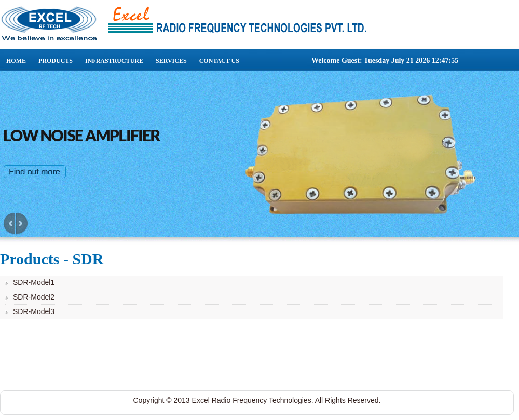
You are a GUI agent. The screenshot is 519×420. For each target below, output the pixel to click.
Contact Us (219, 61)
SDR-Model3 (34, 311)
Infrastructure (114, 61)
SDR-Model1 (34, 282)
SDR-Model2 (34, 297)
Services (171, 61)
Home (16, 61)
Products (56, 61)
